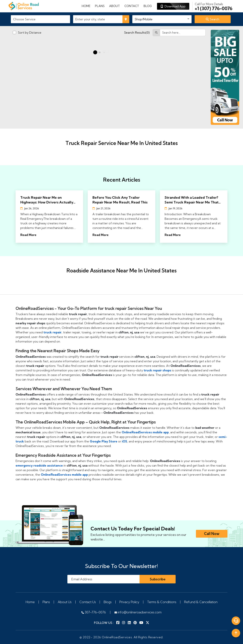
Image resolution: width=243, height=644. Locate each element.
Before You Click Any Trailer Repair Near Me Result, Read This (120, 200)
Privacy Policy (129, 602)
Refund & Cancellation (201, 602)
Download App (173, 6)
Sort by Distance (30, 32)
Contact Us (88, 602)
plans (100, 6)
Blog (148, 6)
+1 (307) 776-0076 (214, 6)
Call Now (212, 534)
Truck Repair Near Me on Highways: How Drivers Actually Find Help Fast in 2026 (47, 200)
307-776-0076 (94, 612)
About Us (65, 602)
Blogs (108, 602)
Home (86, 6)
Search (213, 19)
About (114, 6)
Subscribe (158, 579)
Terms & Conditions (162, 602)
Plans (46, 602)
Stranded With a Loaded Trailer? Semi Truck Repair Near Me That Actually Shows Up (192, 200)
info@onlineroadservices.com (138, 612)
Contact (132, 6)
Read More (28, 235)
